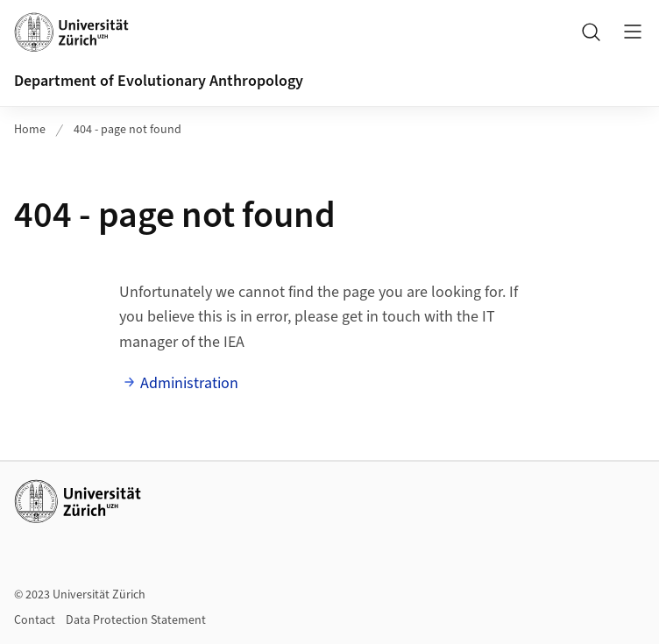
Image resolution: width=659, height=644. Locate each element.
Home (30, 130)
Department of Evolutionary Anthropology (159, 81)
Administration (189, 383)
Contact (35, 620)
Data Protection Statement (136, 620)
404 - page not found (128, 130)
